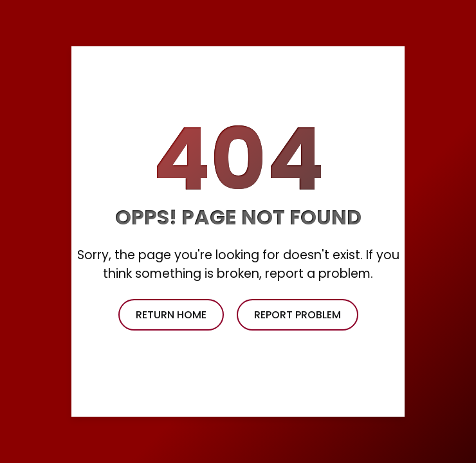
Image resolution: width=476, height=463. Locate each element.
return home (171, 315)
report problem (297, 315)
